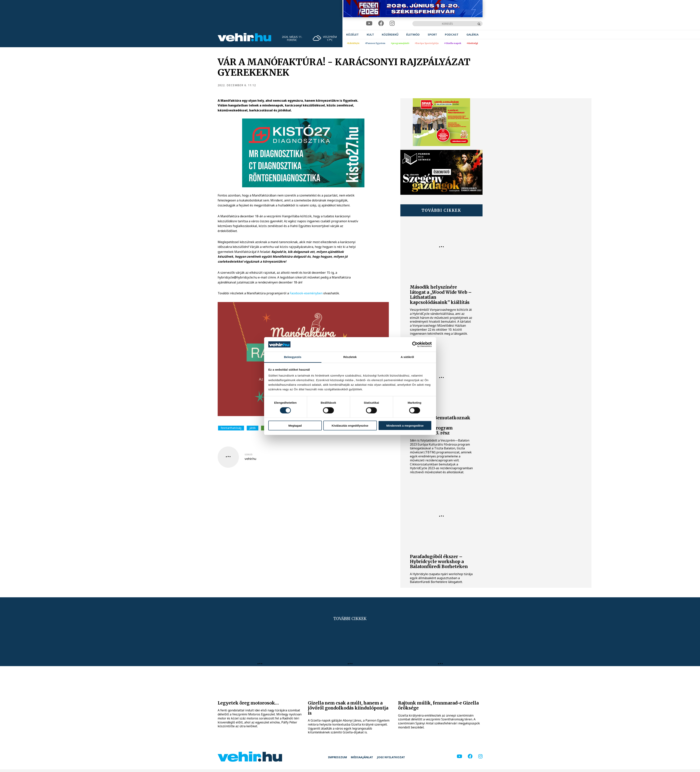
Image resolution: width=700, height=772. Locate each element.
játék (253, 428)
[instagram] (392, 23)
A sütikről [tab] (407, 357)
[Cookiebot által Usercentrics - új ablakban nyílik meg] (415, 344)
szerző (249, 455)
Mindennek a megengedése (405, 426)
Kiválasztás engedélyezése (350, 426)
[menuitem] (352, 35)
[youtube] (369, 23)
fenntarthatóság (231, 428)
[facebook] (381, 23)
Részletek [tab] (350, 357)
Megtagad (295, 426)
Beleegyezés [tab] (293, 357)
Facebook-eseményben (306, 293)
